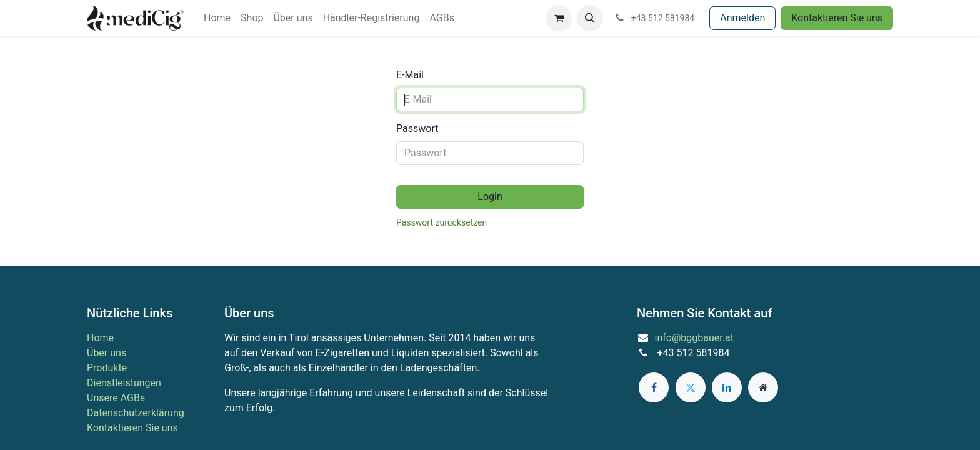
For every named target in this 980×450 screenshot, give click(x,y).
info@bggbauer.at (694, 338)
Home (100, 338)
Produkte (107, 368)
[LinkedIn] (727, 387)
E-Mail (410, 75)
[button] (590, 18)
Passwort (417, 128)
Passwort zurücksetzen (442, 222)
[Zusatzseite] (763, 387)
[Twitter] (691, 387)
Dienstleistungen (124, 383)
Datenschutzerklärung (136, 413)
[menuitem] (217, 18)
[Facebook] (654, 387)
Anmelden (742, 18)
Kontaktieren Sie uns (837, 18)
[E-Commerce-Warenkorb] (559, 18)
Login (490, 197)
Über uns (107, 353)
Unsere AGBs (116, 398)
